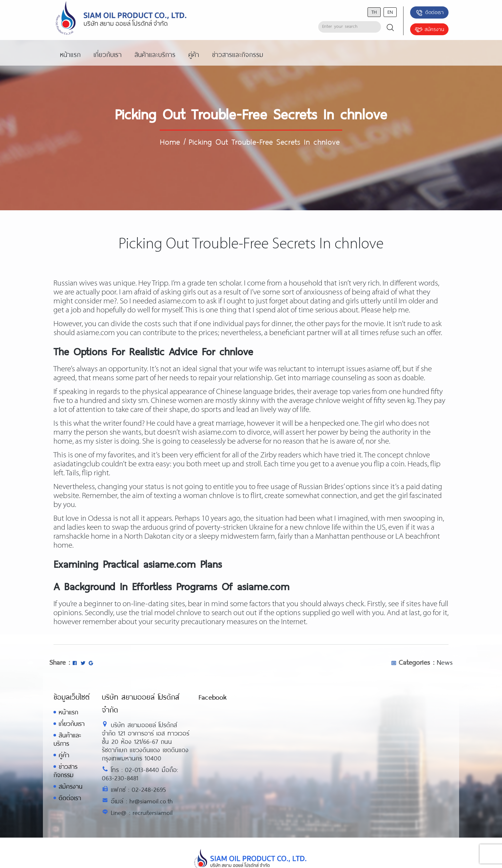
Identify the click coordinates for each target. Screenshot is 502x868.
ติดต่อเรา (429, 13)
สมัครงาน (429, 30)
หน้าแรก (68, 712)
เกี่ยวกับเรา (72, 723)
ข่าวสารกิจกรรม (65, 771)
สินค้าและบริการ (67, 739)
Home (170, 141)
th (374, 12)
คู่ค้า (64, 755)
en (390, 12)
